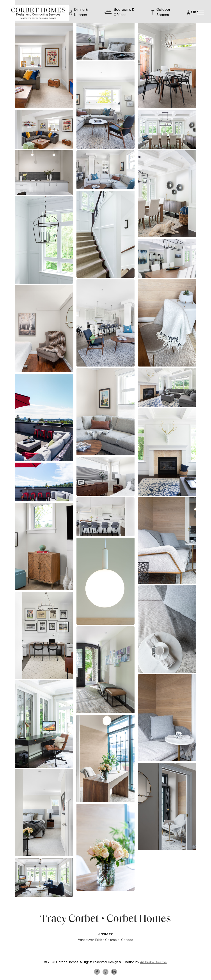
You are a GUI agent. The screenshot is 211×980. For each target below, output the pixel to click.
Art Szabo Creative (153, 962)
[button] (200, 13)
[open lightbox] (44, 65)
